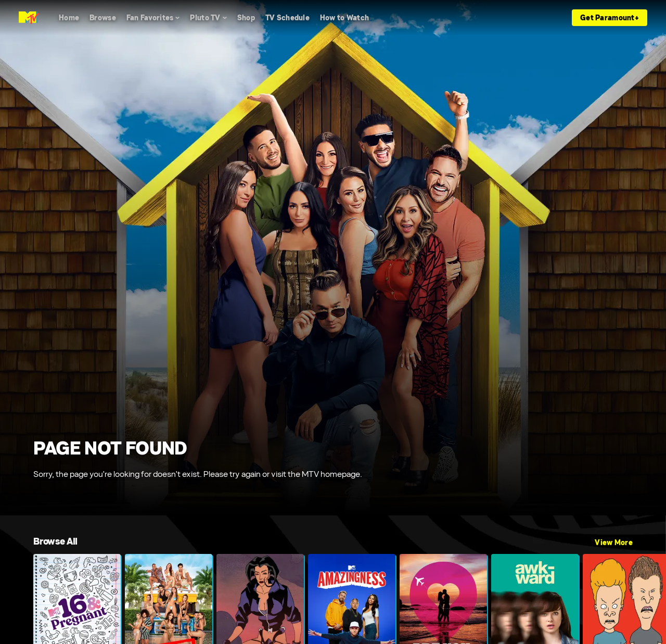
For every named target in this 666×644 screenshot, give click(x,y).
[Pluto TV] (208, 18)
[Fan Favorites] (153, 18)
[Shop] (246, 18)
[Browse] (103, 18)
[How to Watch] (344, 18)
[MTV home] (29, 18)
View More (614, 542)
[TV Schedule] (287, 18)
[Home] (69, 18)
